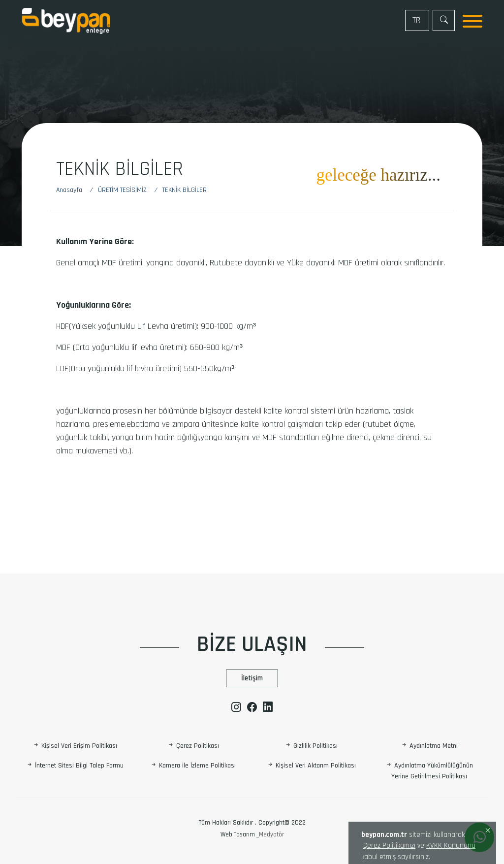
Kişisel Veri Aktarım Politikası (311, 766)
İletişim (252, 678)
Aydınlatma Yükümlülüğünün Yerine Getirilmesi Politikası (429, 771)
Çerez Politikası (193, 746)
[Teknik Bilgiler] (185, 190)
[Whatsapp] (479, 838)
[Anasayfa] (74, 190)
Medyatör (271, 834)
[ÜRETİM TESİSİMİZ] (124, 190)
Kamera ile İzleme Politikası (193, 766)
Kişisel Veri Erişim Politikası (75, 746)
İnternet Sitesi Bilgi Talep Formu (75, 766)
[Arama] (444, 20)
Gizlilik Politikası (311, 746)
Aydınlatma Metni (429, 746)
